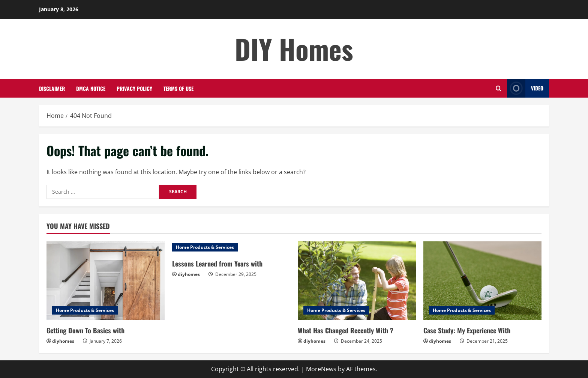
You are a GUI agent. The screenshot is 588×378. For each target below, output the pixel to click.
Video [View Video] (525, 88)
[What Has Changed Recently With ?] (357, 281)
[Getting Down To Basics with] (106, 281)
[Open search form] (499, 88)
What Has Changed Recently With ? (346, 330)
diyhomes (63, 341)
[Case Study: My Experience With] (482, 281)
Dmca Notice (91, 88)
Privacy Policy (134, 88)
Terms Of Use (178, 88)
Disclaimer (52, 88)
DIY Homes (294, 49)
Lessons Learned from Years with (217, 264)
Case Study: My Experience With (467, 330)
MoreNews (321, 369)
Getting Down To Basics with (85, 330)
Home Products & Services (85, 310)
